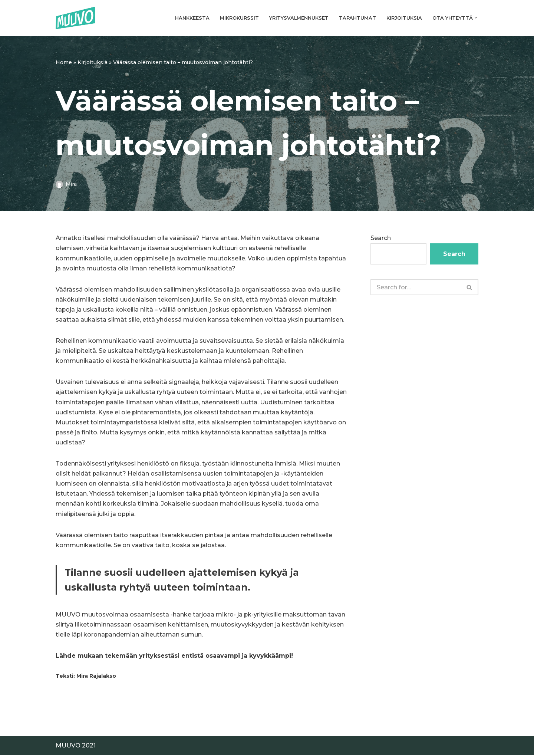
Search (381, 238)
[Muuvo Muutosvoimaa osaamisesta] (75, 18)
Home (64, 62)
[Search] (416, 287)
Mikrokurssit (239, 18)
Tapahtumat (357, 18)
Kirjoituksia (404, 18)
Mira (71, 184)
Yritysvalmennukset (299, 18)
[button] (476, 18)
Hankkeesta (192, 18)
